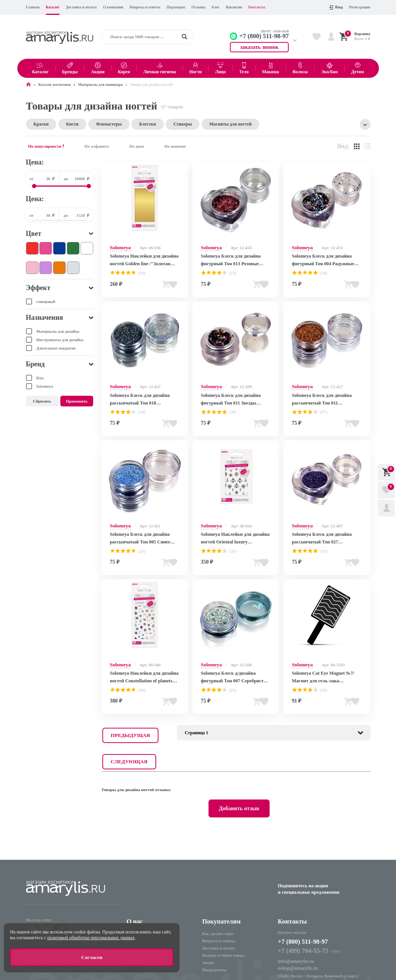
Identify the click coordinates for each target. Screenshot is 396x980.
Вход (336, 7)
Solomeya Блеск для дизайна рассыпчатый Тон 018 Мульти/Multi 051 (144, 394)
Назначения (45, 317)
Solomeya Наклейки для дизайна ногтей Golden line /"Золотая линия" (145, 258)
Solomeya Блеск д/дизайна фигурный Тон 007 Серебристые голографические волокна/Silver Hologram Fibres (232, 666)
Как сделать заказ (218, 883)
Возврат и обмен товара (224, 905)
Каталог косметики (55, 85)
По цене (137, 145)
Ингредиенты (214, 919)
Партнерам (176, 7)
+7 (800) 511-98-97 (303, 891)
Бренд (35, 364)
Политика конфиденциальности (51, 909)
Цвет (34, 233)
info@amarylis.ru (293, 907)
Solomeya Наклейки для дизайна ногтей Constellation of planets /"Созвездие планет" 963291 (141, 666)
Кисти (64, 124)
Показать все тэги (365, 124)
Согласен (92, 959)
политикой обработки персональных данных (91, 941)
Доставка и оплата (81, 7)
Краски (38, 124)
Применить (77, 401)
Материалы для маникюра (100, 85)
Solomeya (119, 247)
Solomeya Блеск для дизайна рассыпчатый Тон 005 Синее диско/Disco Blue (137, 530)
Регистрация (360, 7)
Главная (33, 7)
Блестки (127, 124)
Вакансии (234, 7)
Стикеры (156, 124)
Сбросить (42, 401)
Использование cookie (43, 915)
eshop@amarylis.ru (294, 913)
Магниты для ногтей (196, 124)
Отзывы (198, 7)
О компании (113, 7)
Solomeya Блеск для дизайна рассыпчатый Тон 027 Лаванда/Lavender (319, 530)
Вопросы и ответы (145, 7)
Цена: (35, 162)
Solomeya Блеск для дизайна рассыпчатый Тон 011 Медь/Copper (325, 394)
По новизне (175, 145)
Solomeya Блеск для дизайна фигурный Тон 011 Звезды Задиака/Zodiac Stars (228, 394)
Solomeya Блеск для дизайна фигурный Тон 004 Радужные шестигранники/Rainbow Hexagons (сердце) (325, 258)
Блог (216, 7)
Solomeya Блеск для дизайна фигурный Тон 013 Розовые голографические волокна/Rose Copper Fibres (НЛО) (230, 258)
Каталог (53, 7)
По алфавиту (97, 145)
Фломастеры (95, 124)
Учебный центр (141, 905)
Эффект (38, 287)
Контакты (257, 7)
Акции (208, 912)
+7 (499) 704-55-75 (299, 899)
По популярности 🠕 (46, 145)
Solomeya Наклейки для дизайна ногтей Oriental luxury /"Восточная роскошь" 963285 (234, 530)
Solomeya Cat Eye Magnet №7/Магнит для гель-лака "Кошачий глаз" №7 (323, 666)
